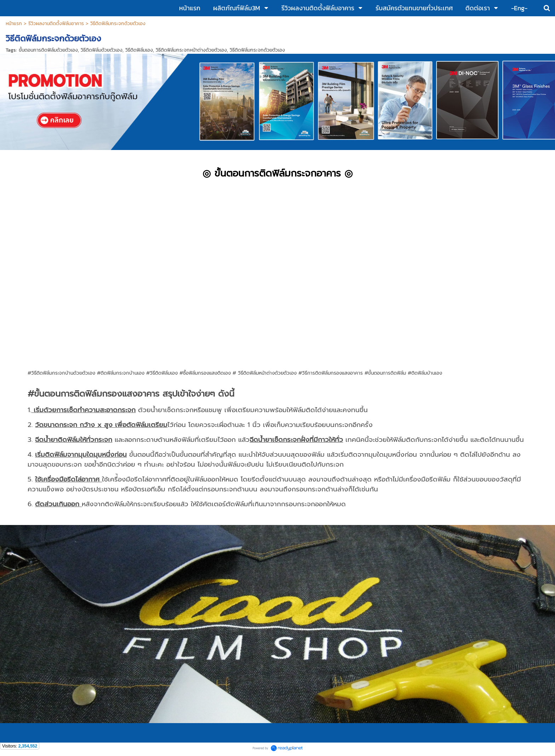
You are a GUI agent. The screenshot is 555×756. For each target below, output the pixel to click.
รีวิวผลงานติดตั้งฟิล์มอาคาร (56, 24)
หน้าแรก (14, 24)
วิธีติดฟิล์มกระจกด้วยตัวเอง (257, 50)
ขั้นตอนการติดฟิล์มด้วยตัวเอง (48, 50)
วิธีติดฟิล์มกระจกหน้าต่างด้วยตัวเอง (191, 50)
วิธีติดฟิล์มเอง (139, 50)
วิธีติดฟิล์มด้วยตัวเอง (102, 50)
